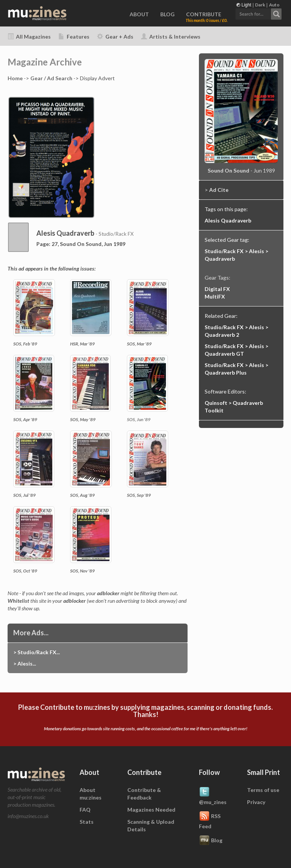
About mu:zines (91, 794)
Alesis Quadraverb (228, 220)
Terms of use (263, 790)
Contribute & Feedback (144, 794)
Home (15, 78)
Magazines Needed (151, 810)
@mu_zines (213, 796)
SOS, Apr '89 (25, 419)
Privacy (256, 802)
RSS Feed (210, 820)
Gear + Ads (115, 37)
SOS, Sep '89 (139, 495)
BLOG (167, 14)
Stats (87, 822)
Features (74, 37)
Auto (274, 5)
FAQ (85, 810)
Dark (260, 5)
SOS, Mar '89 (139, 344)
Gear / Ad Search (51, 78)
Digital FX (217, 289)
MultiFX (215, 296)
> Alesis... (25, 663)
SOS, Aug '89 (82, 495)
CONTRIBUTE (204, 14)
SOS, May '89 (83, 419)
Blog (211, 841)
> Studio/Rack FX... (37, 652)
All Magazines (29, 37)
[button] (258, 13)
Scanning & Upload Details (151, 825)
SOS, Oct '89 (25, 571)
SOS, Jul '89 (24, 495)
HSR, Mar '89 (82, 344)
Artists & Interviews (171, 37)
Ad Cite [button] (219, 190)
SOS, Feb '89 (25, 344)
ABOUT (139, 14)
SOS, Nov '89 (82, 571)
